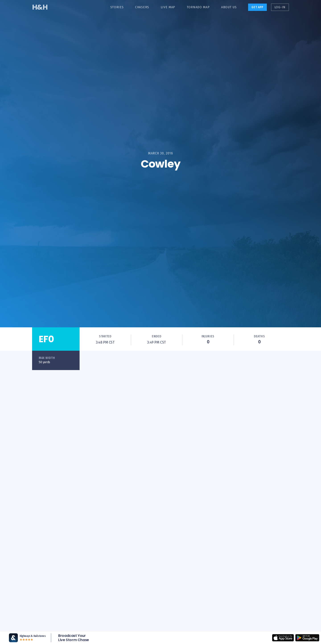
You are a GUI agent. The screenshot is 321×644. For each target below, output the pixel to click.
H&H (40, 7)
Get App (257, 7)
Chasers (142, 7)
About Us (229, 7)
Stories (117, 7)
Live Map (168, 7)
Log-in (280, 7)
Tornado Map (198, 7)
